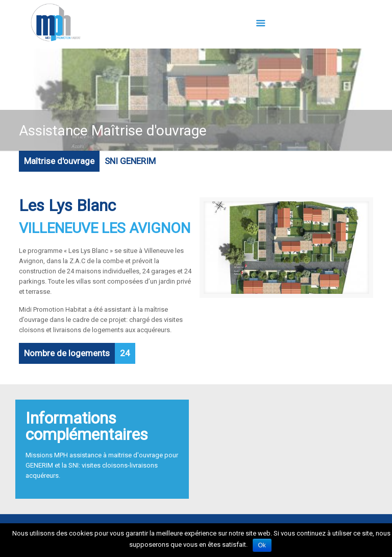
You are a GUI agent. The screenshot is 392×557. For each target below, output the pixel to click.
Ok (262, 545)
